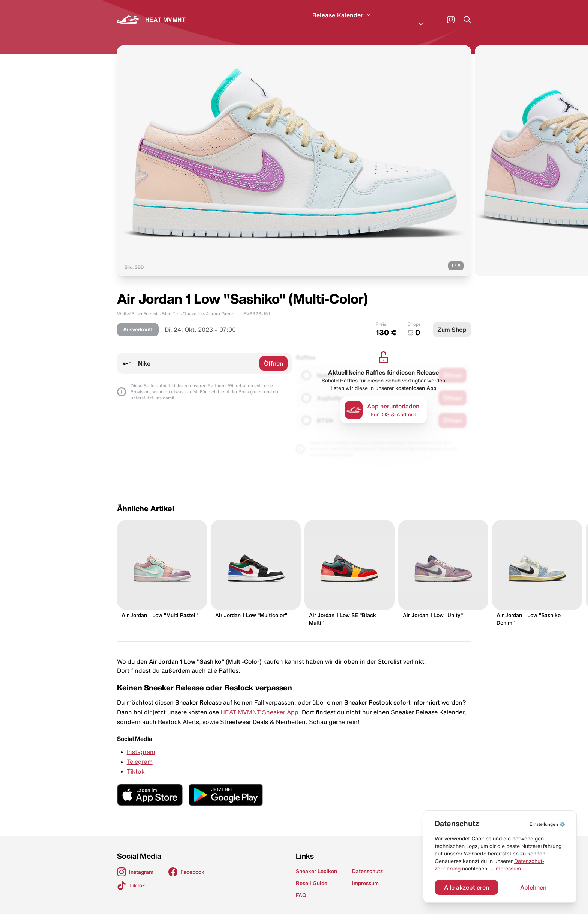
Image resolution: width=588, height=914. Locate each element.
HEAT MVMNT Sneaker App (259, 703)
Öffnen (274, 354)
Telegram (140, 753)
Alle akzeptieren (466, 887)
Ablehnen (533, 887)
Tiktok (136, 762)
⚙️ (547, 824)
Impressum (508, 869)
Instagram (141, 743)
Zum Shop (452, 321)
